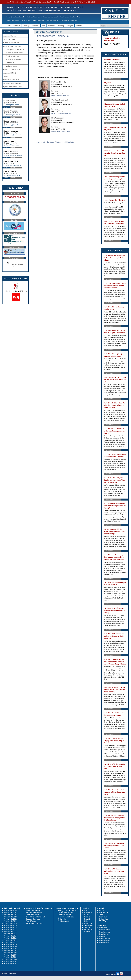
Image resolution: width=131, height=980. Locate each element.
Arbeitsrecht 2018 (10, 928)
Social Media (89, 925)
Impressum (103, 917)
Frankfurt (17, 26)
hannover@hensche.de (14, 135)
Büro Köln (103, 936)
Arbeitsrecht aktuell (18, 17)
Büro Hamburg (105, 932)
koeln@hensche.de (12, 145)
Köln (44, 26)
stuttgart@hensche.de (13, 175)
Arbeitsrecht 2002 (10, 961)
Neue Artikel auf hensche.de (36, 917)
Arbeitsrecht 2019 (10, 925)
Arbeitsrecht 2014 (10, 936)
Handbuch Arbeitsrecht (33, 17)
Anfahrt (6, 107)
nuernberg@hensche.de (14, 165)
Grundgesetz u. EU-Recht (15, 50)
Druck (86, 915)
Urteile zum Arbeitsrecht (67, 17)
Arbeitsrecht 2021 (10, 921)
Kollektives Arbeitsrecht (14, 60)
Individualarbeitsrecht (14, 53)
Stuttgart (70, 26)
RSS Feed (88, 923)
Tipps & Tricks (26, 20)
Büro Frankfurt (104, 930)
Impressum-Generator (13, 20)
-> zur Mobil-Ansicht (11, 32)
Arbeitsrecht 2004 (10, 957)
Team (101, 915)
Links (86, 921)
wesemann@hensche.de (61, 131)
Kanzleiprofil (73, 20)
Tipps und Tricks (9, 39)
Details (13, 107)
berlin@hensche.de (13, 105)
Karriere (87, 917)
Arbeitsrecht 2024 (10, 915)
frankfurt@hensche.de (13, 115)
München (51, 26)
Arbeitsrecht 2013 (10, 938)
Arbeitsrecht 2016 (10, 932)
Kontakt (87, 919)
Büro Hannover (105, 934)
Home (8, 17)
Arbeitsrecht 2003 (10, 959)
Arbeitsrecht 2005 (10, 955)
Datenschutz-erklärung (104, 920)
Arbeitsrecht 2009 (10, 947)
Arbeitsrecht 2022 (10, 919)
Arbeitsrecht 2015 (10, 934)
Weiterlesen (110, 79)
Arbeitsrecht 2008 (10, 949)
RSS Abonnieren (9, 974)
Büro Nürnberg (105, 940)
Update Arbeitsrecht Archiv (13, 87)
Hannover (36, 26)
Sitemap (87, 928)
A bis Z (87, 911)
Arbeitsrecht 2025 (10, 913)
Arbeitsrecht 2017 (10, 930)
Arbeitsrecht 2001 (10, 963)
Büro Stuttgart (104, 943)
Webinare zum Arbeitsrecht (13, 83)
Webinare (64, 20)
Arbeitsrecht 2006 (10, 953)
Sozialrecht (10, 63)
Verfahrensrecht (12, 66)
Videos (6, 76)
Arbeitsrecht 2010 (10, 944)
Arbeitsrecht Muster (39, 20)
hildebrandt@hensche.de (61, 113)
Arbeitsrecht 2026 (10, 911)
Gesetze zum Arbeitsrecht (50, 17)
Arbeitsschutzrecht (13, 56)
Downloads (88, 913)
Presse (79, 17)
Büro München (105, 938)
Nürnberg (61, 26)
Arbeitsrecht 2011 (10, 942)
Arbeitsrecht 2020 (10, 923)
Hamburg (26, 26)
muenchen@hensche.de (14, 155)
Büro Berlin (103, 928)
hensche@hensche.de (60, 95)
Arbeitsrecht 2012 (10, 940)
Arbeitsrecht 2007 (10, 951)
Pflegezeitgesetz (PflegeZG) (52, 36)
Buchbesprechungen (33, 911)
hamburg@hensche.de (14, 125)
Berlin (9, 26)
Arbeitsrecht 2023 (10, 917)
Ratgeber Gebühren (53, 20)
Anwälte (79, 26)
